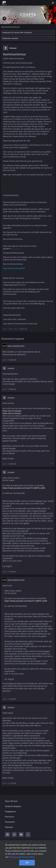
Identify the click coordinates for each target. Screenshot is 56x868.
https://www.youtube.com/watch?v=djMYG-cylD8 (24, 488)
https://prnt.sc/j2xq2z (12, 413)
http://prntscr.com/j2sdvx (14, 268)
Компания (10, 822)
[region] (28, 854)
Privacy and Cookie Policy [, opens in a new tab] (22, 857)
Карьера (9, 827)
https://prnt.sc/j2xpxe (12, 411)
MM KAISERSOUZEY (16, 346)
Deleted (13, 48)
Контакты (9, 817)
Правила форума (13, 806)
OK (27, 863)
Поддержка (10, 812)
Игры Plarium (11, 801)
